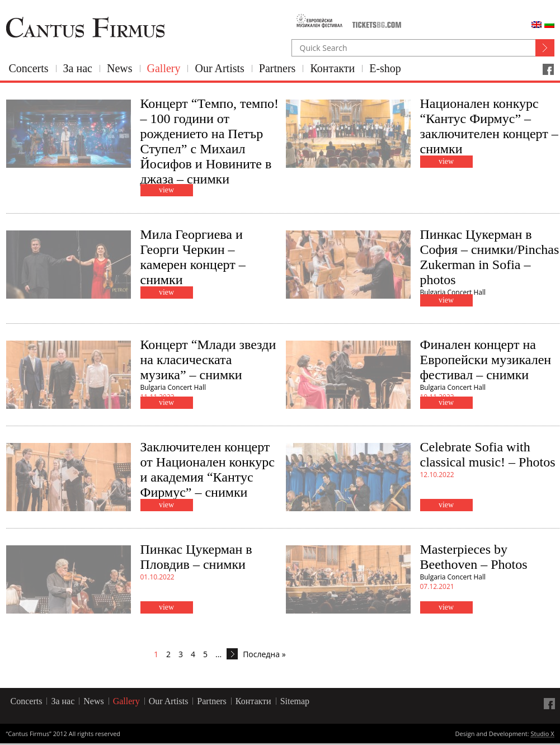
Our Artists (219, 68)
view (166, 190)
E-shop (385, 68)
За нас (78, 68)
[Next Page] (232, 654)
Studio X (542, 734)
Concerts (29, 68)
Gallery (164, 68)
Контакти (332, 68)
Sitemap (295, 701)
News (120, 68)
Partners (277, 68)
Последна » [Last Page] (264, 654)
